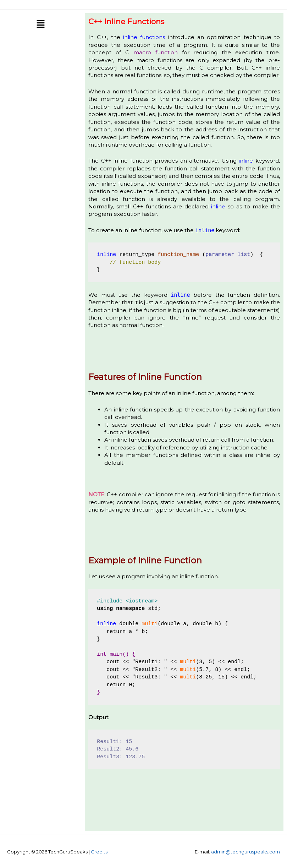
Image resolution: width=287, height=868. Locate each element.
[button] (40, 24)
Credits (99, 852)
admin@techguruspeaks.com (245, 852)
